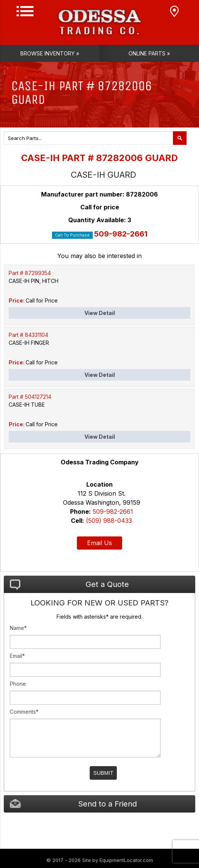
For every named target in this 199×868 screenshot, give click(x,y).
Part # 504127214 (30, 397)
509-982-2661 (121, 234)
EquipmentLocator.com (126, 860)
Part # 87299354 (30, 273)
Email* (17, 656)
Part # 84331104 (28, 335)
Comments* (24, 712)
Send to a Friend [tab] (73, 804)
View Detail (100, 313)
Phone (18, 684)
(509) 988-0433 (109, 521)
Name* (18, 628)
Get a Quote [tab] (69, 585)
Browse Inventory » (50, 53)
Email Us (99, 543)
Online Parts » (149, 53)
